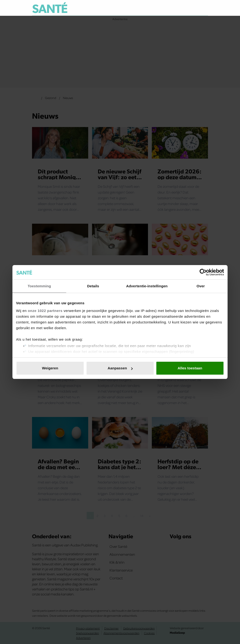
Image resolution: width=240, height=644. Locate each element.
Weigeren (50, 368)
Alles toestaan (190, 368)
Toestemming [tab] (39, 286)
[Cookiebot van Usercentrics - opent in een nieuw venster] (203, 272)
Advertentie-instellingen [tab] (147, 286)
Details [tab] (93, 286)
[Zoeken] (204, 8)
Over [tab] (201, 286)
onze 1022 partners (45, 311)
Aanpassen (120, 368)
